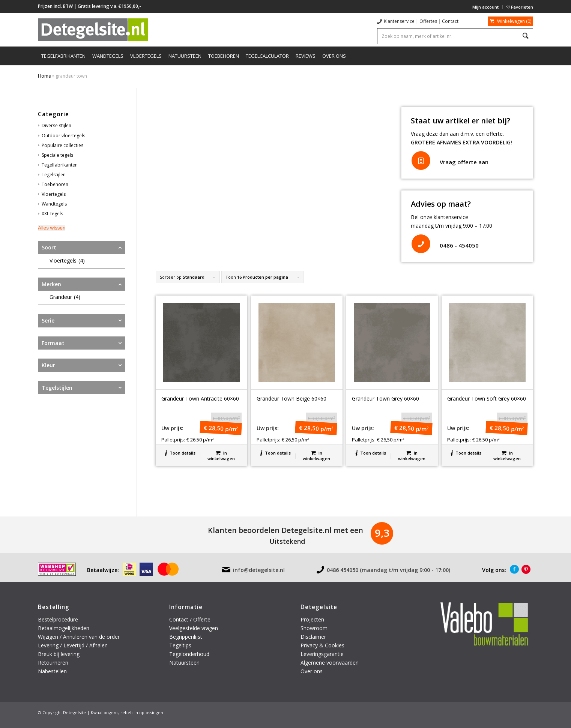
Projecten (312, 619)
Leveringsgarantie (322, 654)
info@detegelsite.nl (259, 570)
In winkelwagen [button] (221, 455)
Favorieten (520, 7)
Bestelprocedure (58, 619)
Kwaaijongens (104, 712)
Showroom (314, 628)
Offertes (428, 21)
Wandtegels (54, 204)
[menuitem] (486, 7)
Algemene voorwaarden (330, 663)
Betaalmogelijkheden (64, 628)
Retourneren (54, 663)
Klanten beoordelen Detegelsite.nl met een (285, 530)
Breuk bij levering (59, 654)
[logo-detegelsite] (93, 30)
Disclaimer (313, 637)
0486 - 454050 (459, 245)
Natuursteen (185, 663)
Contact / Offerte (190, 619)
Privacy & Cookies (322, 645)
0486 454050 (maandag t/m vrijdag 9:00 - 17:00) (388, 570)
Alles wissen (52, 228)
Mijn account (485, 7)
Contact (450, 21)
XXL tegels (52, 214)
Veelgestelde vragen (194, 628)
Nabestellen (52, 671)
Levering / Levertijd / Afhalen (73, 645)
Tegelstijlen (54, 175)
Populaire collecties (62, 145)
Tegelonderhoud (189, 654)
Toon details (180, 453)
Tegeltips (180, 645)
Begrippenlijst (186, 637)
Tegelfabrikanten (60, 165)
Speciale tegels (57, 155)
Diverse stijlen (56, 125)
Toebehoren (55, 184)
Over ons (312, 671)
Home (44, 76)
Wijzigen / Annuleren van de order (79, 637)
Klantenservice (399, 21)
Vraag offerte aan (464, 162)
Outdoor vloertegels (63, 136)
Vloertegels (54, 194)
